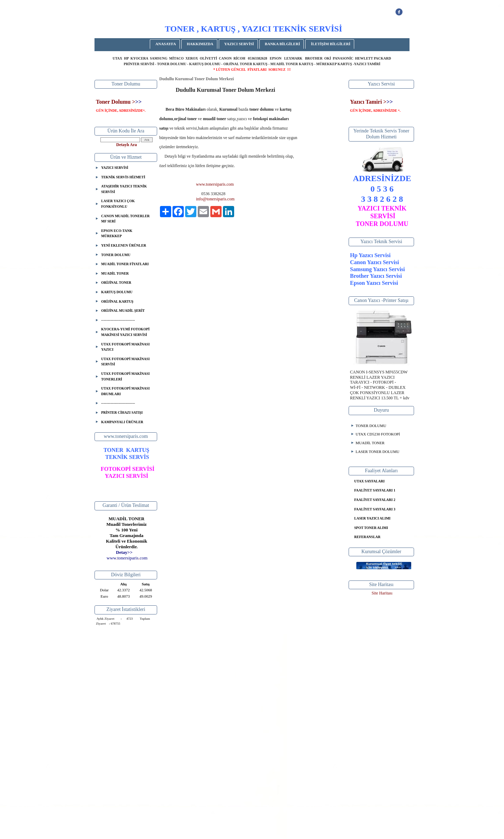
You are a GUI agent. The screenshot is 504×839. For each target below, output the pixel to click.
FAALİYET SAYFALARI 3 (375, 509)
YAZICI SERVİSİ (239, 44)
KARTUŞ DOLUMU (117, 292)
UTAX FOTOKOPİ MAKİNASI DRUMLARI (125, 391)
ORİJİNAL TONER (116, 283)
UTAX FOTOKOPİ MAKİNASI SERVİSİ (125, 362)
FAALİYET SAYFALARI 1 (375, 490)
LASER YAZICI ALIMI (372, 518)
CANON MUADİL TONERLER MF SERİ (125, 219)
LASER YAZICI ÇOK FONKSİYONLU (118, 204)
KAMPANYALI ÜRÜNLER (122, 422)
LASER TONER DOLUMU (377, 452)
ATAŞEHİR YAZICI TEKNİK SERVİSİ (124, 189)
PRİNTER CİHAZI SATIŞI (122, 412)
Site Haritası (382, 593)
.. (127, 558)
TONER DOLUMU (116, 255)
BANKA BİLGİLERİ (283, 44)
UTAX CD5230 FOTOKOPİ (378, 434)
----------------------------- (118, 320)
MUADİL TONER (115, 273)
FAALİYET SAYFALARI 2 (375, 500)
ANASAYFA (166, 44)
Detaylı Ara (127, 145)
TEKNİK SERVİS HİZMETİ (123, 177)
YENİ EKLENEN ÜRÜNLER (124, 245)
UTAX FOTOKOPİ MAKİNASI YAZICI (125, 347)
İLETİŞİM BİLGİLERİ (331, 44)
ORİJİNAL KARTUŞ (117, 301)
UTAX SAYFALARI (369, 481)
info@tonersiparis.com (215, 199)
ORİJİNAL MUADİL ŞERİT (123, 311)
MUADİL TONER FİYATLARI (125, 264)
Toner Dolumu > (115, 102)
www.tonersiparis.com (215, 184)
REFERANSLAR (367, 537)
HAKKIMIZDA (200, 44)
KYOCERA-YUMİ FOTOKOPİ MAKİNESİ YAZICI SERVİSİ (125, 332)
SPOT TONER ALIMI (371, 528)
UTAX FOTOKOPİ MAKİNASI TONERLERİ (125, 376)
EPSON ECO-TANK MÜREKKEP (117, 233)
